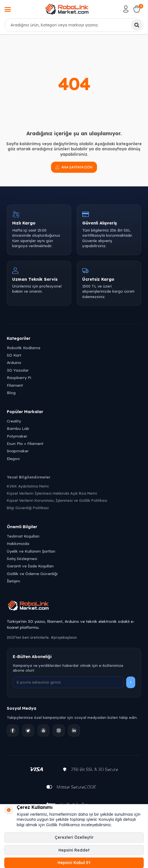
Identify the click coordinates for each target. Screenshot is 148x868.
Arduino (14, 362)
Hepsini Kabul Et (74, 863)
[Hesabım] (126, 9)
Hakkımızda (18, 543)
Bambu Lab (18, 428)
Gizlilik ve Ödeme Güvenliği (32, 574)
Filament (15, 385)
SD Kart (14, 355)
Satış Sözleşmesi (22, 558)
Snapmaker (18, 451)
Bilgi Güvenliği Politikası (28, 508)
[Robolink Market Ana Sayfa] (74, 606)
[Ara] (137, 25)
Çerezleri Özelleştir (74, 837)
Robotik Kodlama (24, 348)
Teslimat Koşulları (23, 536)
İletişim (13, 581)
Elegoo (13, 458)
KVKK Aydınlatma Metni (28, 486)
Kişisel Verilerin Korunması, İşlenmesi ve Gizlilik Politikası (57, 500)
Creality (14, 421)
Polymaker (17, 436)
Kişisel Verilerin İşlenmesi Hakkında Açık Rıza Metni (52, 493)
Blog (11, 393)
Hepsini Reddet (74, 850)
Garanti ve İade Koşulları (30, 566)
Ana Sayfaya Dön (74, 167)
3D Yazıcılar (18, 370)
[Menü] (8, 10)
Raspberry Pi (19, 377)
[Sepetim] (137, 9)
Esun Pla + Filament (25, 443)
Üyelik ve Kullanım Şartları (31, 551)
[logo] (67, 9)
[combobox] (74, 25)
